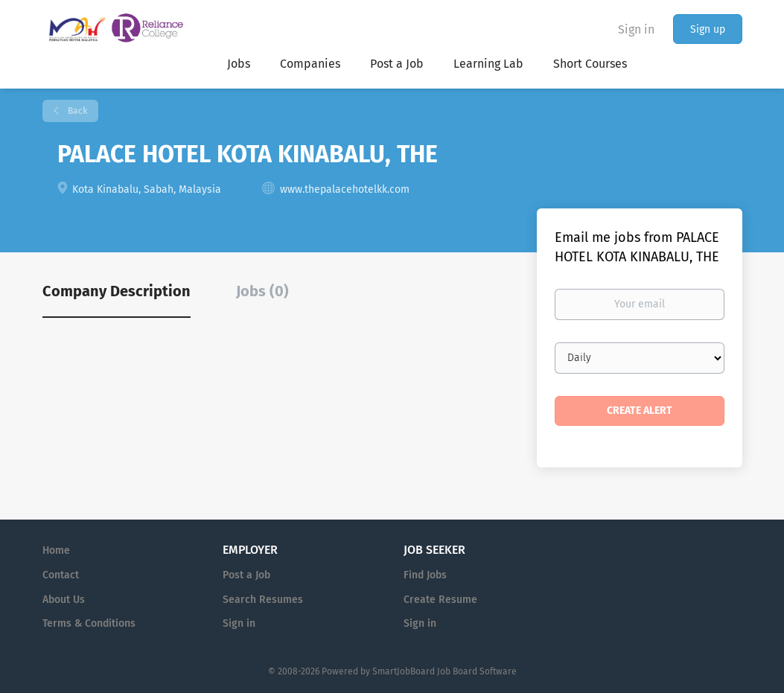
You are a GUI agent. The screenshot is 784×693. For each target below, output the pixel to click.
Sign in (636, 29)
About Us (64, 600)
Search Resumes (263, 600)
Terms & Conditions (89, 623)
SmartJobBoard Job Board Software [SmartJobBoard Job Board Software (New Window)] (444, 671)
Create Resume (440, 600)
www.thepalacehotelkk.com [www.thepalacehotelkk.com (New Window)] (345, 189)
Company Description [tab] (117, 291)
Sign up (708, 29)
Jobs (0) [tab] (262, 291)
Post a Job (246, 575)
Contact (61, 575)
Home (56, 550)
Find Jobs (425, 575)
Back (76, 111)
